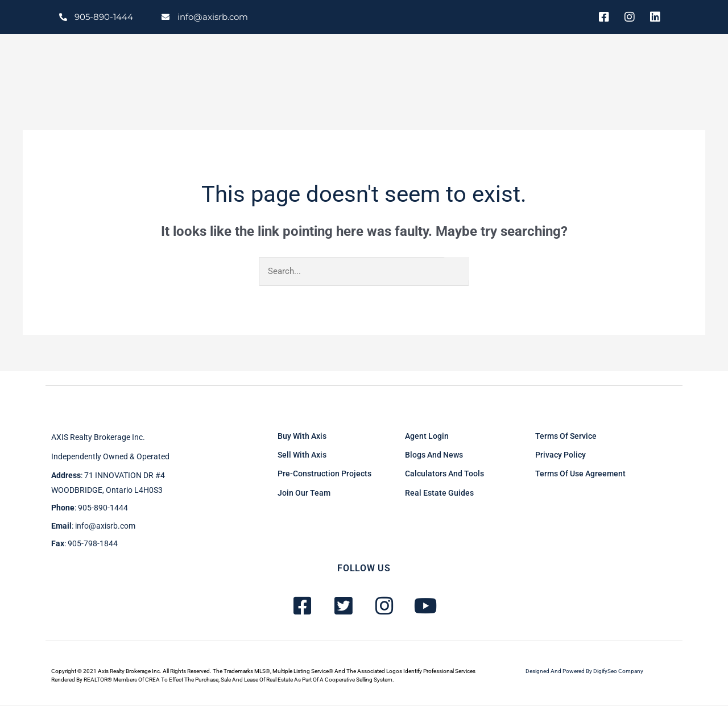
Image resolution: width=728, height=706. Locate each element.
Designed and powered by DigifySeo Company (584, 672)
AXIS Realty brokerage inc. (98, 438)
